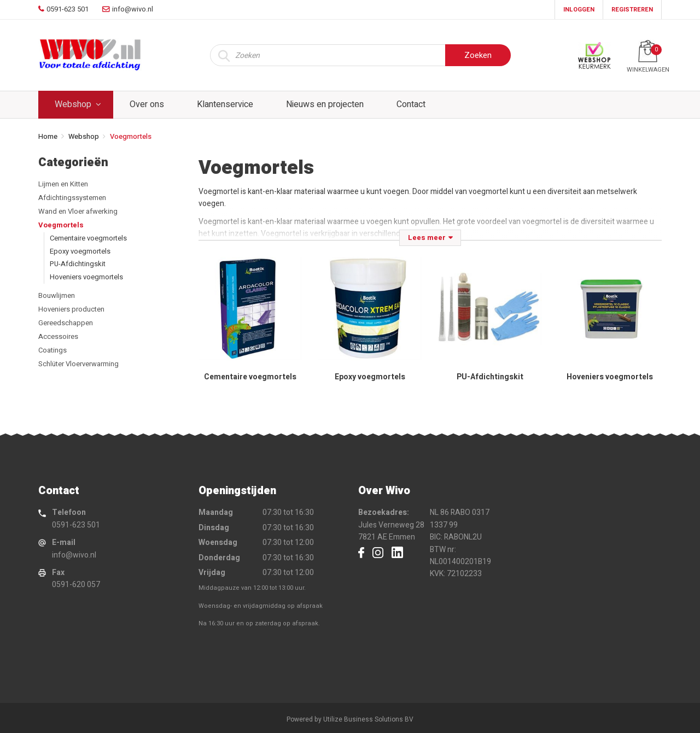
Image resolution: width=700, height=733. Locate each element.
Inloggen (579, 10)
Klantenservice (225, 104)
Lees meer (427, 238)
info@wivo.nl (74, 555)
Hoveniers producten (71, 309)
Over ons (147, 104)
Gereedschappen (66, 323)
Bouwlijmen (57, 295)
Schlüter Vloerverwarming (78, 364)
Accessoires (58, 336)
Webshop (73, 104)
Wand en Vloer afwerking (78, 211)
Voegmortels (61, 225)
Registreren (632, 10)
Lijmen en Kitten (63, 184)
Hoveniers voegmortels (86, 277)
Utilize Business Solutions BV (368, 719)
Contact (411, 104)
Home (48, 136)
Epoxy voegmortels (80, 251)
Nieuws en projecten (325, 104)
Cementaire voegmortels (88, 238)
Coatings (52, 350)
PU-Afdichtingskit (78, 264)
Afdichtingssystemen (72, 198)
